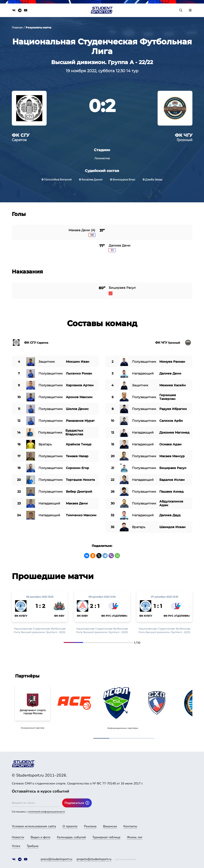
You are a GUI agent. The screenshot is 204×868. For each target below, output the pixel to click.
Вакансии (110, 826)
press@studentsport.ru (56, 859)
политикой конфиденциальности (47, 812)
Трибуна (33, 846)
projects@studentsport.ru (94, 859)
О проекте (70, 826)
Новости (18, 837)
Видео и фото (40, 837)
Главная (17, 27)
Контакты (130, 826)
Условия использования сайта (34, 826)
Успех (16, 846)
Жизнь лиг (135, 837)
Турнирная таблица (106, 837)
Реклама (90, 826)
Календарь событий (71, 837)
